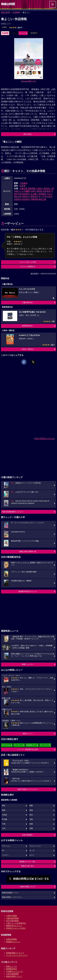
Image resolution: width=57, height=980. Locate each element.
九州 (4, 828)
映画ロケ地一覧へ (28, 866)
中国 (4, 824)
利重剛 (27, 191)
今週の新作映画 (12, 918)
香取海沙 (34, 197)
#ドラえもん (6, 745)
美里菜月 (18, 199)
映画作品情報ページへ (10, 893)
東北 (31, 815)
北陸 (31, 819)
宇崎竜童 (34, 199)
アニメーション (35, 846)
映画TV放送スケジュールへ (28, 789)
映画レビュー (28, 734)
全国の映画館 (11, 939)
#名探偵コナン (31, 745)
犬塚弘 (33, 191)
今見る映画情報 (12, 974)
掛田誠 (39, 191)
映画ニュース (11, 966)
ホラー (32, 855)
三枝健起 (24, 183)
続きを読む (28, 134)
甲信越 (5, 819)
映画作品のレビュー (14, 926)
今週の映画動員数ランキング (12, 512)
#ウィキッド (18, 745)
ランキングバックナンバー (17, 955)
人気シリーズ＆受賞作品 (16, 923)
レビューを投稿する (28, 267)
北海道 (5, 815)
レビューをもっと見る (28, 262)
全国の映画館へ (28, 835)
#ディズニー (44, 745)
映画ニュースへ (28, 664)
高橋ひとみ (19, 191)
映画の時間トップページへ (12, 897)
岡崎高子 (26, 197)
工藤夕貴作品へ (28, 302)
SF (3, 851)
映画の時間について (28, 887)
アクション (6, 846)
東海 (31, 810)
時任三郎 (42, 199)
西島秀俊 (32, 188)
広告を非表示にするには (44, 439)
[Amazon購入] (29, 81)
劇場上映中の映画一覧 (28, 552)
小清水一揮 (41, 188)
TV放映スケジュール (14, 971)
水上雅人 (34, 194)
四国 (31, 824)
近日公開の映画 (12, 921)
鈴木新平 (26, 199)
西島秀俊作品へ (28, 326)
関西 (4, 810)
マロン (50, 194)
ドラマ (4, 27)
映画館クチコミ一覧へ (28, 862)
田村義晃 (42, 194)
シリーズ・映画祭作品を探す (28, 749)
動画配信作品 (11, 969)
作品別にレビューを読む (16, 928)
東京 (4, 806)
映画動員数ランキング (15, 953)
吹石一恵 (50, 188)
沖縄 (31, 828)
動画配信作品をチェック (28, 591)
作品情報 (16, 12)
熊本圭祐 (18, 197)
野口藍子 (49, 197)
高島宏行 (26, 194)
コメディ (5, 855)
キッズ (32, 851)
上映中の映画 (11, 916)
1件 (16, 28)
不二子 (41, 197)
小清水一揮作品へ (28, 349)
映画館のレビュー (13, 942)
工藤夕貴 (24, 188)
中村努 (23, 186)
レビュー (22, 33)
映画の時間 (5, 12)
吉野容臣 (47, 191)
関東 (31, 806)
